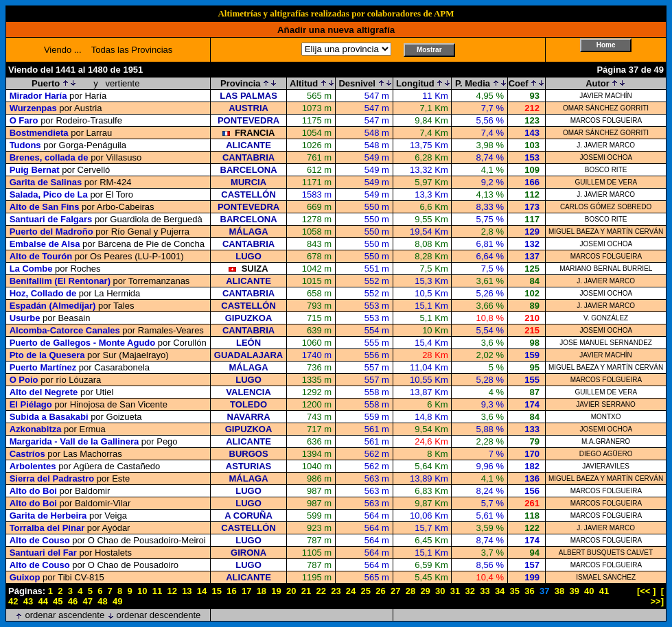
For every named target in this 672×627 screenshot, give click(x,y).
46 (73, 601)
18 (262, 591)
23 (336, 591)
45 (58, 601)
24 (351, 591)
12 (172, 591)
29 (425, 591)
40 (589, 591)
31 (455, 591)
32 (470, 591)
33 (485, 591)
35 (515, 591)
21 (306, 591)
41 (604, 591)
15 (217, 591)
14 (202, 591)
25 (366, 591)
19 (276, 591)
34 (500, 591)
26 (380, 591)
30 (440, 591)
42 (13, 601)
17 (246, 591)
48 (102, 601)
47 (88, 601)
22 (321, 591)
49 (117, 601)
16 (231, 591)
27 (395, 591)
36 (529, 591)
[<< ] (646, 591)
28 (410, 591)
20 (291, 591)
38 (559, 591)
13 (187, 591)
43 (28, 601)
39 (574, 591)
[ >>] (657, 596)
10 (142, 591)
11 (157, 591)
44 (43, 601)
